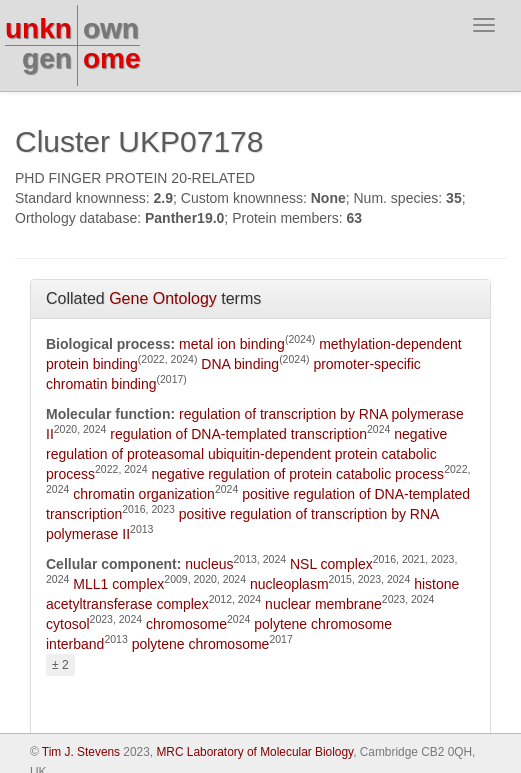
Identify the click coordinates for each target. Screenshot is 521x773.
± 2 (60, 665)
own (111, 28)
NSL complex (331, 564)
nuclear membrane (323, 604)
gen (47, 58)
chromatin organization (144, 494)
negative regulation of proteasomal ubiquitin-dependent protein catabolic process (246, 454)
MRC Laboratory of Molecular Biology (254, 752)
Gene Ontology (163, 298)
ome (112, 58)
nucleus (209, 564)
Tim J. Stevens (81, 752)
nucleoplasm (289, 584)
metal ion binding (232, 344)
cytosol (68, 624)
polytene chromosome (201, 644)
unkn (38, 28)
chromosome (186, 624)
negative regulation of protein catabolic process (297, 474)
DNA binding (240, 364)
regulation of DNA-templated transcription (238, 434)
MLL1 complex (118, 584)
